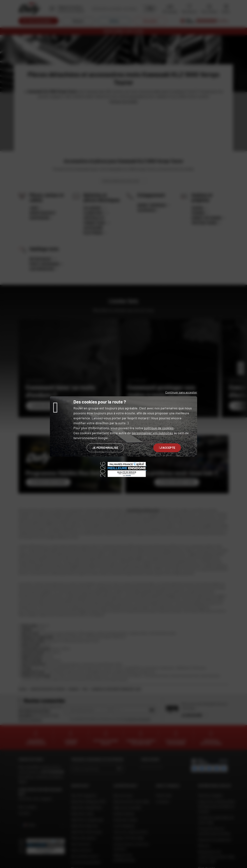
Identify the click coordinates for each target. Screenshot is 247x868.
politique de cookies (159, 428)
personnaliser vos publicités (152, 433)
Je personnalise (105, 448)
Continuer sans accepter (181, 392)
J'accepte (167, 448)
